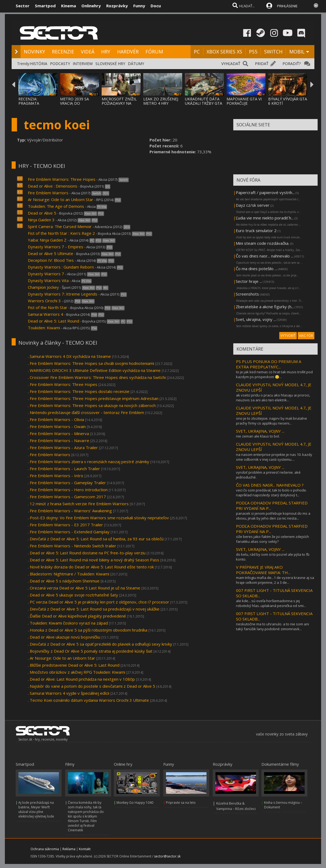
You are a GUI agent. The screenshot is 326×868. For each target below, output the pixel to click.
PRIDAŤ (262, 64)
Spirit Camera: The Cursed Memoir (60, 226)
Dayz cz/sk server (253, 205)
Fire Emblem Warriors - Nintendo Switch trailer (73, 546)
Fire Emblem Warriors (48, 193)
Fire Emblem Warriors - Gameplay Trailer (68, 483)
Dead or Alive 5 (42, 213)
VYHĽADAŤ (231, 64)
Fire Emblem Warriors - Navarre (59, 440)
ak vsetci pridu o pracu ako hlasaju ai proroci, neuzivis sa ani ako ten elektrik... (273, 398)
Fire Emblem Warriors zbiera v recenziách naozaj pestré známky (89, 462)
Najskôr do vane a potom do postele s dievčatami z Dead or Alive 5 (92, 686)
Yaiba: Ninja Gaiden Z (47, 240)
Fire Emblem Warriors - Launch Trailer (65, 469)
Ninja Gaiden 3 (41, 220)
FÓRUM (154, 52)
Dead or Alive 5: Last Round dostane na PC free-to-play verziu (88, 553)
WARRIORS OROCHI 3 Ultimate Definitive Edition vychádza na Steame (95, 370)
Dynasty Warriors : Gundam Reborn (61, 267)
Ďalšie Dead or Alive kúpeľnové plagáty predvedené (78, 616)
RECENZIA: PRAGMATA (29, 101)
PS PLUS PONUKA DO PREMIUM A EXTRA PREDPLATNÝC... (269, 364)
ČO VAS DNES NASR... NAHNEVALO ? (270, 485)
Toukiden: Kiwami (44, 328)
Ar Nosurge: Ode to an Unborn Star (61, 199)
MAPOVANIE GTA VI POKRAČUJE (244, 101)
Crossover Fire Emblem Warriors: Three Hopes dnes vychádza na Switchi (98, 377)
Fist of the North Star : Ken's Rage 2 (61, 233)
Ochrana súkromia (45, 849)
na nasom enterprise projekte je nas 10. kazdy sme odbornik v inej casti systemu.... (274, 457)
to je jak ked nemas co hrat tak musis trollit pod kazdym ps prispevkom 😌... (274, 374)
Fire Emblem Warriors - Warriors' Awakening (71, 511)
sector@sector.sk (167, 856)
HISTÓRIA (39, 64)
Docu (156, 6)
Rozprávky (117, 6)
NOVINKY (34, 52)
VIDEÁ (88, 52)
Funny (139, 6)
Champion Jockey (43, 287)
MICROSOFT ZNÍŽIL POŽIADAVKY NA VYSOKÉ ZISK (119, 103)
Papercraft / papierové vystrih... (265, 192)
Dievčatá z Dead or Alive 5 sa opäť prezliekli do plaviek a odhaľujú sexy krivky (101, 644)
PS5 (253, 52)
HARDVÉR (128, 52)
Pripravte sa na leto (181, 803)
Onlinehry (91, 6)
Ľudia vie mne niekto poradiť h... (265, 218)
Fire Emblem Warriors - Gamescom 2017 (68, 497)
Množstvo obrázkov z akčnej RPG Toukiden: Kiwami (77, 672)
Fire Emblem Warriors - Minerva (59, 433)
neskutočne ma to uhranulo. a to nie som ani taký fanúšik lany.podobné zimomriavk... (272, 626)
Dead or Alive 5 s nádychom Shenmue (65, 581)
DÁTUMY (136, 64)
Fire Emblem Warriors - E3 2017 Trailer (66, 525)
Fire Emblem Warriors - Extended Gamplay (70, 532)
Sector (23, 6)
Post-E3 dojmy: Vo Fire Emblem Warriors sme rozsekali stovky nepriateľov (99, 518)
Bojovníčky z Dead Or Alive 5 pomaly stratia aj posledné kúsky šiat (91, 651)
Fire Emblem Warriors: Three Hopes (62, 179)
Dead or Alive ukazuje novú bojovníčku (65, 637)
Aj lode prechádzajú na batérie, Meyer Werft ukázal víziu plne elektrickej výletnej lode (36, 809)
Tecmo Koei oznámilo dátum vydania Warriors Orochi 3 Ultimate (89, 700)
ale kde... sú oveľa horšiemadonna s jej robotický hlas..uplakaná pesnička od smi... (271, 603)
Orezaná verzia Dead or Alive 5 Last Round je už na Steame (85, 588)
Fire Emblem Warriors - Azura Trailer (64, 447)
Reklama (69, 849)
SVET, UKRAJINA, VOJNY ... (260, 431)
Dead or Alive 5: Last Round (54, 321)
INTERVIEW (83, 64)
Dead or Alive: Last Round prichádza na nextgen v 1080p (82, 679)
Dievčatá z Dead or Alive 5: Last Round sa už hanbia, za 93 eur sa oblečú (97, 539)
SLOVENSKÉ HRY (110, 64)
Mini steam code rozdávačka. (262, 243)
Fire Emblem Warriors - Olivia (57, 419)
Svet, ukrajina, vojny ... (256, 319)
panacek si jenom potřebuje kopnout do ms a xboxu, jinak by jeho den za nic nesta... (273, 516)
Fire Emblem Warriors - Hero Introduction (69, 490)
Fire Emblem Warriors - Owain (58, 426)
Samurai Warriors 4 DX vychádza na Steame (70, 356)
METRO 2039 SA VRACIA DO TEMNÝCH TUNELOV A (79, 105)
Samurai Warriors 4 (46, 314)
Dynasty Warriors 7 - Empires (56, 247)
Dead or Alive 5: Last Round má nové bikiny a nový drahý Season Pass (94, 560)
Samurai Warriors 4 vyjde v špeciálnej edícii (69, 693)
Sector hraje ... (249, 281)
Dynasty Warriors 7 (46, 274)
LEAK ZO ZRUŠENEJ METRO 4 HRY (161, 101)
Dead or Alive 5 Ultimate (51, 253)
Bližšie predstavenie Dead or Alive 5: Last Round (75, 665)
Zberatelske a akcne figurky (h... (265, 307)
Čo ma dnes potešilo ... (256, 269)
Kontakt (85, 849)
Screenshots (247, 294)
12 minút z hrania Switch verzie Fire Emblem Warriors (79, 504)
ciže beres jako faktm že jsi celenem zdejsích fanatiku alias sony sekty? (272, 539)
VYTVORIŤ (288, 336)
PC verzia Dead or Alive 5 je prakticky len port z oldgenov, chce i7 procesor (99, 602)
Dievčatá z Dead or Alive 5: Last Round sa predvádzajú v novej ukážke (95, 609)
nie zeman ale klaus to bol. (258, 436)
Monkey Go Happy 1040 (135, 803)
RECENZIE (63, 52)
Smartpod (45, 6)
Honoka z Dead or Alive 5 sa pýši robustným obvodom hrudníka (89, 630)
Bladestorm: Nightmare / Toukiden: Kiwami (69, 574)
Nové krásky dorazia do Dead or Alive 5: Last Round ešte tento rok (92, 567)
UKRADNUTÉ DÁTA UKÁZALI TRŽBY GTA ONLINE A (204, 103)
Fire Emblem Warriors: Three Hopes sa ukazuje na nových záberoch (93, 405)
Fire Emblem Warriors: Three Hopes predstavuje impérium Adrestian (94, 398)
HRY (106, 52)
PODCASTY (60, 64)
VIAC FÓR (306, 336)
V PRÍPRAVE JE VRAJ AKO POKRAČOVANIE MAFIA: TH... (263, 570)
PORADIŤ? (292, 64)
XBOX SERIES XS (224, 52)
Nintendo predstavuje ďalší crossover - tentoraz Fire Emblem (87, 412)
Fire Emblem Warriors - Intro (56, 476)
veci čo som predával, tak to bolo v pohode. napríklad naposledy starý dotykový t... (271, 493)
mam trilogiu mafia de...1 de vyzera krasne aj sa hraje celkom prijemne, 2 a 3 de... (275, 580)
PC (197, 52)
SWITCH (273, 52)
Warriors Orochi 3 (44, 301)
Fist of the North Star (48, 307)
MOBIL (297, 52)
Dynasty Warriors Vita (48, 280)
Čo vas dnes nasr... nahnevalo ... (265, 256)
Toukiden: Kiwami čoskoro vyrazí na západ (69, 623)
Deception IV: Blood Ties (51, 260)
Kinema (69, 6)
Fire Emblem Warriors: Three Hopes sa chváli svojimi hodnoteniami (92, 363)
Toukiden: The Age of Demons (56, 206)
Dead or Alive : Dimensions (53, 186)
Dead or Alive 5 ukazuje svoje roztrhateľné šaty (74, 595)
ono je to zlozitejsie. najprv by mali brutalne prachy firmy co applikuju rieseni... (272, 421)
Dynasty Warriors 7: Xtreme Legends (63, 294)
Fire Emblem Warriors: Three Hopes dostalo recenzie (80, 391)
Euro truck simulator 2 (256, 230)
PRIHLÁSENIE (287, 6)
